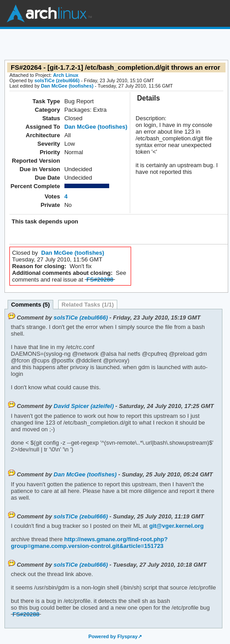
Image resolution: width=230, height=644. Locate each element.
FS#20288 (100, 280)
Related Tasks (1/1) (88, 305)
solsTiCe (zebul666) (57, 80)
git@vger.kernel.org (176, 526)
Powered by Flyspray (113, 636)
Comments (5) (31, 305)
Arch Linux (49, 13)
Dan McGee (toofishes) (67, 86)
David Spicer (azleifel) (84, 406)
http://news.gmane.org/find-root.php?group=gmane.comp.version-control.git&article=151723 (89, 543)
